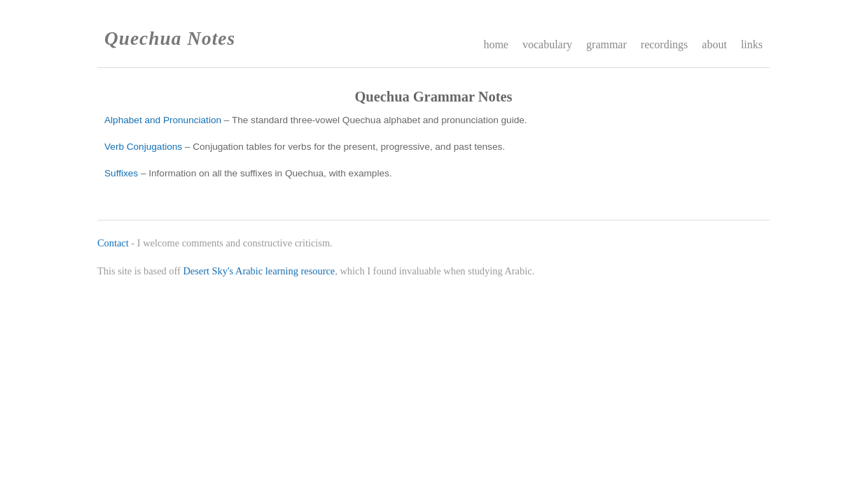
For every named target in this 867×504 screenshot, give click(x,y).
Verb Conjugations (143, 147)
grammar (606, 44)
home (496, 44)
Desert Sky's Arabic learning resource (259, 271)
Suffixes (121, 173)
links (752, 44)
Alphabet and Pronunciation (163, 120)
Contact (113, 243)
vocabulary (547, 44)
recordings (665, 44)
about (714, 44)
